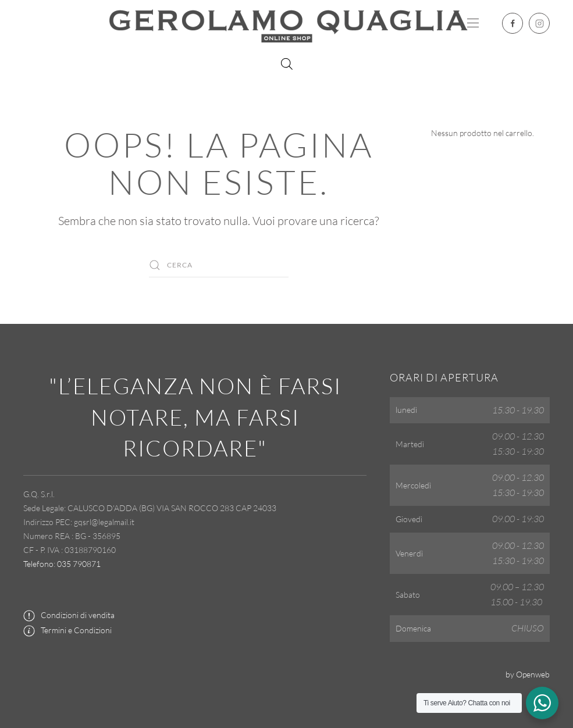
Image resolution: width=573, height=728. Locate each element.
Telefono (38, 564)
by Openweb (528, 674)
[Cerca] (219, 265)
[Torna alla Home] (287, 23)
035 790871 (79, 564)
